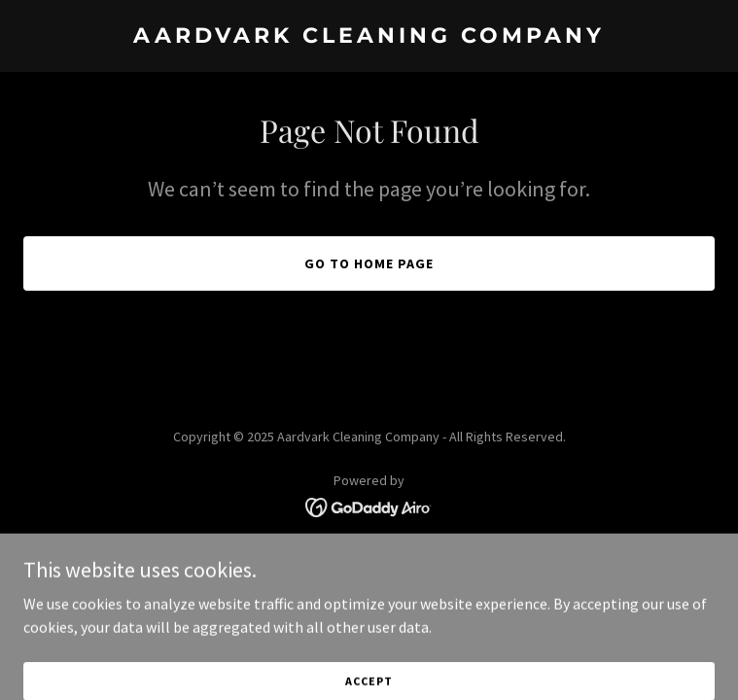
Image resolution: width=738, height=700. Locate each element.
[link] (369, 37)
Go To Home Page (369, 263)
